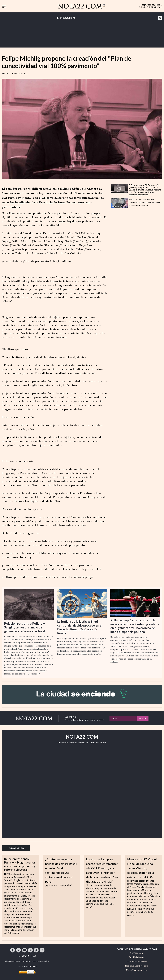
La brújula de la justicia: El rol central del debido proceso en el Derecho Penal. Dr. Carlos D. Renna (80, 627)
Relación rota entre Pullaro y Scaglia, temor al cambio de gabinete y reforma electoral (25, 627)
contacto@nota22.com (27, 966)
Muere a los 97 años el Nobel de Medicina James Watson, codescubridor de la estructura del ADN (142, 868)
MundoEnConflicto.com (137, 966)
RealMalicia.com (137, 957)
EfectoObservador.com (137, 970)
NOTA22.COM (137, 953)
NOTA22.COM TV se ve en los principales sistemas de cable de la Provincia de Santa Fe (144, 202)
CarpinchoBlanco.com (137, 961)
